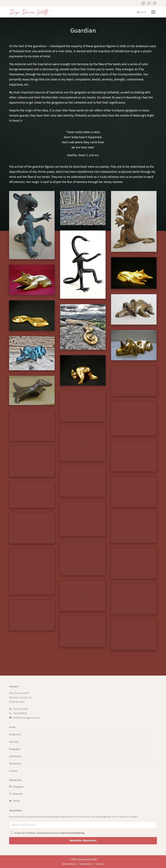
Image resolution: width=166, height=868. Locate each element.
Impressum (86, 864)
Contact (13, 771)
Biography (15, 749)
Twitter (15, 801)
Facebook (16, 794)
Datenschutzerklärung (72, 833)
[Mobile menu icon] (153, 12)
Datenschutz (69, 864)
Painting (14, 742)
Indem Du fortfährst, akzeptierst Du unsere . (47, 833)
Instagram (16, 787)
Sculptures (15, 734)
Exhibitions (15, 756)
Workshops (15, 764)
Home (12, 727)
